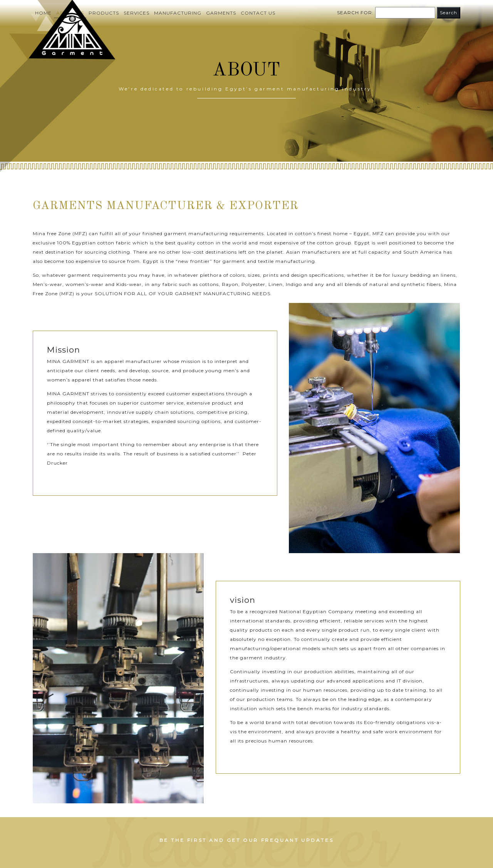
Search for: (355, 13)
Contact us (258, 13)
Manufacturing (178, 13)
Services (137, 13)
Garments (221, 13)
